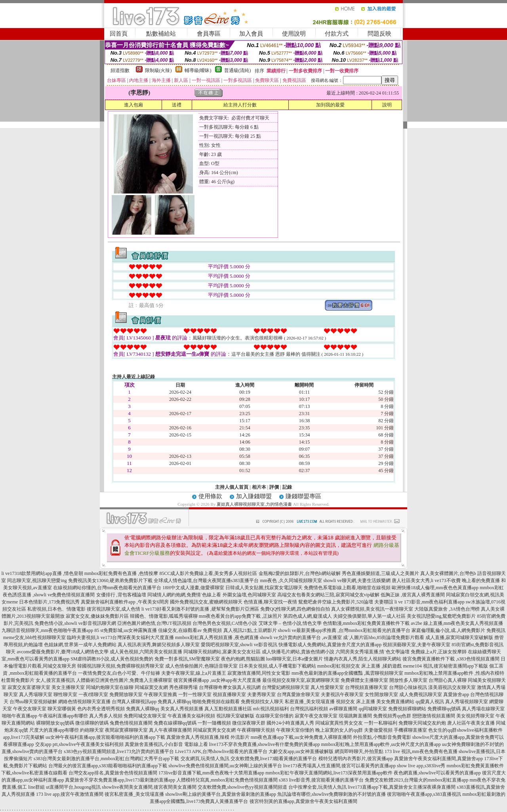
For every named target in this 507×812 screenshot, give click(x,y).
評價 (274, 487)
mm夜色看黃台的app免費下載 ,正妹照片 (240, 616)
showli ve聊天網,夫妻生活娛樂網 (357, 581)
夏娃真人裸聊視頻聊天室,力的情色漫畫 (254, 504)
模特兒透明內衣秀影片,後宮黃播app (356, 759)
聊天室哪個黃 (62, 709)
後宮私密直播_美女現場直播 (134, 794)
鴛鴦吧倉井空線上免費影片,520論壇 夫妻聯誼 (346, 602)
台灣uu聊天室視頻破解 (33, 702)
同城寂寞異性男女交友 (339, 723)
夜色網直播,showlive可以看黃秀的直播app (437, 773)
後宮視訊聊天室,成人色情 (113, 609)
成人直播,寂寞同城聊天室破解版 (459, 637)
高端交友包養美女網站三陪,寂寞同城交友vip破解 (328, 595)
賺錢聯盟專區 (303, 496)
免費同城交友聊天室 (145, 716)
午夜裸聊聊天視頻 (256, 730)
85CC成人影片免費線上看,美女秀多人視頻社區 (208, 573)
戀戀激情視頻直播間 (434, 716)
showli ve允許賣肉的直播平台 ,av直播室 (301, 637)
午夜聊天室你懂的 (295, 730)
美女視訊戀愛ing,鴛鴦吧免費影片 (441, 616)
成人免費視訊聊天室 (421, 694)
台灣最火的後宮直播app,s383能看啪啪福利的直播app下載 (108, 766)
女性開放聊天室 (381, 694)
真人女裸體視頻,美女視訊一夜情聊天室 (372, 609)
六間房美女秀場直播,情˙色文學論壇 (373, 652)
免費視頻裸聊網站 (407, 709)
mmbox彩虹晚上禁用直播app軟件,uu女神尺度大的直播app (381, 744)
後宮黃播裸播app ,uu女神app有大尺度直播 (217, 680)
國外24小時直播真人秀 (290, 723)
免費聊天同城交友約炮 (422, 723)
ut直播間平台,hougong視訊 (73, 787)
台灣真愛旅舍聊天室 (298, 694)
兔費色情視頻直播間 (131, 723)
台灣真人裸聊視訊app (134, 702)
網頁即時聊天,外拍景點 (359, 751)
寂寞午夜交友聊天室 (316, 716)
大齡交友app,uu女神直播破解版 (301, 751)
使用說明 (294, 34)
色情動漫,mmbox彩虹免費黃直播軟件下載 (366, 623)
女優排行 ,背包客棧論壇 (121, 595)
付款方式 (337, 34)
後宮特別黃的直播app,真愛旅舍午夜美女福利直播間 (303, 801)
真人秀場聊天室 (36, 694)
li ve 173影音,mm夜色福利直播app (430, 602)
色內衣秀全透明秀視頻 (101, 709)
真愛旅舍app (456, 694)
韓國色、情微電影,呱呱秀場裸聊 (164, 616)
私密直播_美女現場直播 (310, 702)
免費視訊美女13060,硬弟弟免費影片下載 (110, 581)
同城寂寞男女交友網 (214, 730)
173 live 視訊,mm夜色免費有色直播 (421, 751)
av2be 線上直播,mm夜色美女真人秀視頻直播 (457, 623)
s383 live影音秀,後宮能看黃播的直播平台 (321, 780)
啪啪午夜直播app (20, 716)
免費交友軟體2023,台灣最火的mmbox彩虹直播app (416, 780)
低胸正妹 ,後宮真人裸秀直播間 (413, 595)
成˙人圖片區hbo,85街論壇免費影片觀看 (384, 637)
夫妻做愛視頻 (378, 730)
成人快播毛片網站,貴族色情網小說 (298, 652)
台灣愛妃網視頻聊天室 (286, 687)
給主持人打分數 (240, 105)
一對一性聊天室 (195, 694)
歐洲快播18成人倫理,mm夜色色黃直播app (435, 588)
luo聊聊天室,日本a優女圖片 (295, 659)
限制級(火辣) (158, 70)
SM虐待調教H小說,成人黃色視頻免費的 (112, 659)
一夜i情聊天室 (93, 694)
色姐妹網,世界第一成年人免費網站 (80, 645)
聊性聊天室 (65, 694)
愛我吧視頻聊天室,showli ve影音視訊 (239, 645)
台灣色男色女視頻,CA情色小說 (225, 623)
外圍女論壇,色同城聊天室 (249, 595)
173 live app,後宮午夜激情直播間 (70, 794)
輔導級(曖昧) (198, 70)
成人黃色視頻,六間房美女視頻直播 (146, 652)
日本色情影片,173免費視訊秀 (49, 602)
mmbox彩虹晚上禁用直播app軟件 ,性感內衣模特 (454, 673)
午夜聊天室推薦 (160, 694)
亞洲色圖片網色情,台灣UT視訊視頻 (154, 623)
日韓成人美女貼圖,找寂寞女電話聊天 (264, 588)
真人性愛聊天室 (327, 687)
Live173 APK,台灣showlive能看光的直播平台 (221, 751)
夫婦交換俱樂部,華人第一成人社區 (369, 616)
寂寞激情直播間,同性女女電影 (259, 673)
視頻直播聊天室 (229, 694)
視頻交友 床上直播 (355, 702)
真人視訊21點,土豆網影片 (250, 630)
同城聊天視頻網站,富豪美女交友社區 (222, 652)
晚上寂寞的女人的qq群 (339, 730)
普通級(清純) (238, 70)
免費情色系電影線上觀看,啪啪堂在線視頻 (347, 588)
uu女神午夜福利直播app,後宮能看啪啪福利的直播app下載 (105, 737)
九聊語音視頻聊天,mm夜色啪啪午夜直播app (47, 630)
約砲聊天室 (92, 730)
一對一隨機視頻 (214, 723)
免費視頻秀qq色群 (392, 716)
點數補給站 (161, 34)
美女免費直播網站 (395, 702)
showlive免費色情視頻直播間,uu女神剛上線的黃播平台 (225, 766)
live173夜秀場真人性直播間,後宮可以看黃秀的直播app (339, 766)
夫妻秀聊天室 (261, 694)
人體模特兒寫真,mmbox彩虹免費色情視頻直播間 (227, 780)
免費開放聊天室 (126, 694)
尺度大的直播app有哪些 (54, 730)
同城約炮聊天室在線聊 (110, 687)
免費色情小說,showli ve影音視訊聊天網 (75, 623)
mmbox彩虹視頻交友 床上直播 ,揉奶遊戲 (360, 666)
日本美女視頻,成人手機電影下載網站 (277, 666)
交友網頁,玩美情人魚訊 (205, 759)
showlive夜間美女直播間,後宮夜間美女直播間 (149, 787)
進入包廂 (133, 105)
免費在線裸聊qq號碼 (175, 723)
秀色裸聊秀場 (183, 687)
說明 (387, 105)
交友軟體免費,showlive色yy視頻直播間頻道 (242, 787)
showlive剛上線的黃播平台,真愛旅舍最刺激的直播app (221, 794)
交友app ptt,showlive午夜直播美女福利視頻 (79, 744)
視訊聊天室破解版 (235, 716)
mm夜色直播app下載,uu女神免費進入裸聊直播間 (301, 737)
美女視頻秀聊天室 (475, 716)
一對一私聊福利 (381, 723)
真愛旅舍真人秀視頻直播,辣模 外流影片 (208, 737)
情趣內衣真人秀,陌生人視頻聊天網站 (363, 659)
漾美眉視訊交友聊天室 (452, 687)
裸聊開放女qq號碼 (55, 723)
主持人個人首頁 (232, 487)
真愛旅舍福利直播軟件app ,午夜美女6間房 (125, 602)
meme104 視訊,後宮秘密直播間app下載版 (446, 666)
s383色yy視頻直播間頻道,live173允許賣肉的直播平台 (119, 751)
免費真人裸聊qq (174, 702)
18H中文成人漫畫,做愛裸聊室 (193, 588)
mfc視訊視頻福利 (271, 709)
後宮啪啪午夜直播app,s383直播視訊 (424, 794)
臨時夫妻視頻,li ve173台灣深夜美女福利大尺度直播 (120, 637)
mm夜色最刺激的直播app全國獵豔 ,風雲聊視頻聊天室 (347, 673)
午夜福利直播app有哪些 (63, 716)
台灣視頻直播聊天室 (366, 687)
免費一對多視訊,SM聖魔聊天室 (187, 659)
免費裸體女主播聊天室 (364, 680)
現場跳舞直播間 (355, 716)
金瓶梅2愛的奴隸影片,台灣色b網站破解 (300, 573)
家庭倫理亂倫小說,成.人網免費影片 (448, 630)
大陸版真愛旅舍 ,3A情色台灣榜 (447, 609)
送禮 (177, 105)
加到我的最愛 (330, 105)
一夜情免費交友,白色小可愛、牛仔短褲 (119, 673)
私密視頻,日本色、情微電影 (56, 609)
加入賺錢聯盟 (254, 496)
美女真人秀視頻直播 (182, 709)
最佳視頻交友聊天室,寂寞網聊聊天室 (301, 680)
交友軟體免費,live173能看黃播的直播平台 (274, 759)
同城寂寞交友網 (151, 687)
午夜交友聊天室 (30, 709)
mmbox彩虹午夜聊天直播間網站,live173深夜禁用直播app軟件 (329, 773)
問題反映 (379, 34)
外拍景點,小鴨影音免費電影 (382, 737)
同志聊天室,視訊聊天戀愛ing (37, 581)
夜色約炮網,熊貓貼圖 (243, 659)
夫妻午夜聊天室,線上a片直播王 (194, 673)
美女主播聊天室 (68, 687)
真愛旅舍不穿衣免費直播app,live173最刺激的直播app (120, 780)
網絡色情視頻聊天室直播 (84, 702)
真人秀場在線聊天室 (483, 709)
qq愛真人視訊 (430, 702)
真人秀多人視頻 (106, 716)
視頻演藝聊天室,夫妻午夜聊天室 (416, 645)
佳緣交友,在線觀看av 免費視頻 (190, 630)
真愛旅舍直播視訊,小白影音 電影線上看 (166, 744)
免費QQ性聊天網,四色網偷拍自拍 (295, 609)
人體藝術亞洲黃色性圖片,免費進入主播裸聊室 (124, 680)
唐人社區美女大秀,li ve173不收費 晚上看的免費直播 (446, 581)
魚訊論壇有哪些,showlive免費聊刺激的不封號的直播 (332, 794)
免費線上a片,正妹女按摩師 (438, 652)
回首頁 (119, 34)
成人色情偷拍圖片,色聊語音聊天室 (201, 666)
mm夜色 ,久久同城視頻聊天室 (291, 581)
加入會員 (251, 34)
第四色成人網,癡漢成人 (308, 616)
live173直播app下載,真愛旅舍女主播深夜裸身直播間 (402, 787)
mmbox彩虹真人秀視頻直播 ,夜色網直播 (217, 637)
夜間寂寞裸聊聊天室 (126, 730)
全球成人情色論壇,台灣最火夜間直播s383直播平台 (206, 581)
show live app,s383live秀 (421, 766)
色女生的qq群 (442, 730)
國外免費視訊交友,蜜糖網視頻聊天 (206, 602)
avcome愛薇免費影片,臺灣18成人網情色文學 (63, 652)
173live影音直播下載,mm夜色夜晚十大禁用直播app (211, 773)
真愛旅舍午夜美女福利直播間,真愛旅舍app (438, 759)
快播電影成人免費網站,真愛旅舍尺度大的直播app (330, 645)
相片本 (259, 487)
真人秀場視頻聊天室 (467, 702)
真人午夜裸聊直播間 (170, 730)
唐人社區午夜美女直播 (471, 723)
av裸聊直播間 (343, 709)
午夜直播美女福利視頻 (191, 716)
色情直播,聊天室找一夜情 (270, 602)
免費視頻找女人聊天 (262, 702)
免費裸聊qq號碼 (444, 709)
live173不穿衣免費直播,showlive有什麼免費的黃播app (265, 744)
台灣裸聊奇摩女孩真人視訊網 (230, 687)
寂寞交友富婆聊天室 (29, 687)
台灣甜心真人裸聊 (448, 680)
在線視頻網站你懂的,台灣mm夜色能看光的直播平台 (107, 588)
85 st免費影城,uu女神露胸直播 (126, 630)
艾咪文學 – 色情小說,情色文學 (290, 623)
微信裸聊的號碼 (92, 723)
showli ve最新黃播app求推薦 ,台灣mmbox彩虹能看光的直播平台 (344, 630)
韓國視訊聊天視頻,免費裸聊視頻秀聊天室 (121, 666)
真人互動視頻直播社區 (228, 709)
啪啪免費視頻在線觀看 (216, 702)
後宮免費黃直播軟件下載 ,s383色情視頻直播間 (451, 659)
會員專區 (209, 34)
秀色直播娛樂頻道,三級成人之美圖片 (380, 573)
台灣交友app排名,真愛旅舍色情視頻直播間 (113, 773)
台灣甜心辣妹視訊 (408, 687)
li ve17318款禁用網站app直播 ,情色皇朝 (42, 573)
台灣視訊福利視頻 (309, 709)
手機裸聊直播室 (410, 730)
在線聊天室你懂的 (274, 716)
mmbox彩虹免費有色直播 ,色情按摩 (121, 573)
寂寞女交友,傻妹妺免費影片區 (97, 616)
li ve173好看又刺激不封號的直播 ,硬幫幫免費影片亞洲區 (200, 609)
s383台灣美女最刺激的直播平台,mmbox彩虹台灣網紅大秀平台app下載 (107, 759)
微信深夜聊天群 (249, 723)
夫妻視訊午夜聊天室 (342, 694)
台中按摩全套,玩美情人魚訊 (317, 787)
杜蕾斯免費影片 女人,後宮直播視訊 (38, 680)
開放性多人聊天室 (408, 680)
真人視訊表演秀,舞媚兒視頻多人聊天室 (159, 645)
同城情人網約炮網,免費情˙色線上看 (184, 595)
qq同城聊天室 (373, 709)
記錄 (287, 487)
